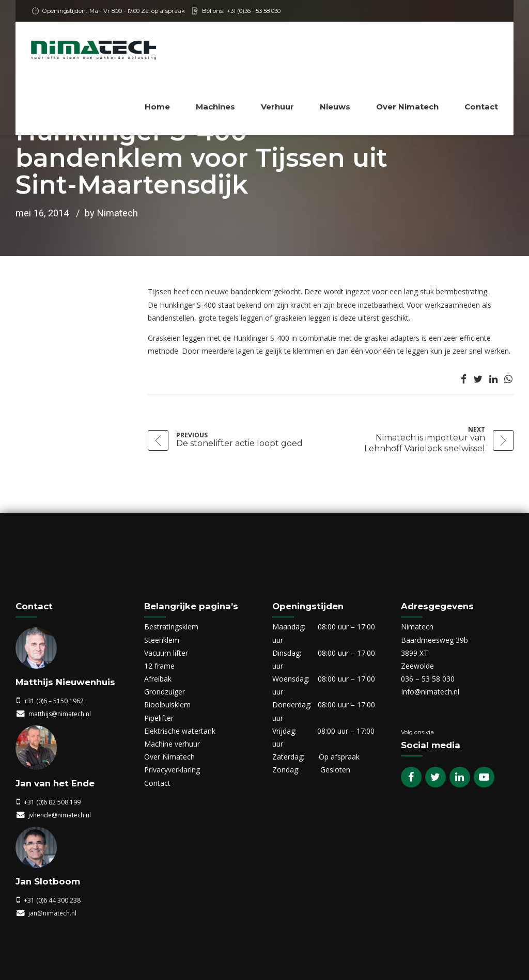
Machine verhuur (172, 744)
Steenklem (162, 640)
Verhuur (277, 107)
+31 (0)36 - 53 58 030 (254, 11)
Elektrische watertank (180, 731)
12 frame (159, 666)
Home (157, 107)
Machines (215, 107)
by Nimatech (111, 213)
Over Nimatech (407, 107)
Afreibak (158, 679)
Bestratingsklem (171, 627)
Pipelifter (159, 718)
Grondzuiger (165, 692)
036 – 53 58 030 (428, 679)
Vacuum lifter (166, 653)
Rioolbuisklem (167, 705)
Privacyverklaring (172, 770)
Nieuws (335, 107)
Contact (481, 107)
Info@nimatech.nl (430, 692)
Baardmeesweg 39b (434, 640)
